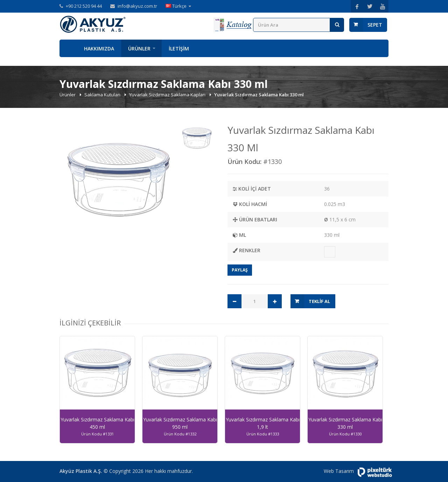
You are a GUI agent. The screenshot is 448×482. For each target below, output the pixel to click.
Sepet (375, 25)
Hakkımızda (99, 49)
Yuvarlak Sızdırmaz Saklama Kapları (168, 95)
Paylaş (240, 270)
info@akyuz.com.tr (137, 6)
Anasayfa (68, 48)
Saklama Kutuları (103, 95)
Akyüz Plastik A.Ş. (81, 471)
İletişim (179, 49)
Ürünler (139, 49)
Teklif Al (319, 301)
